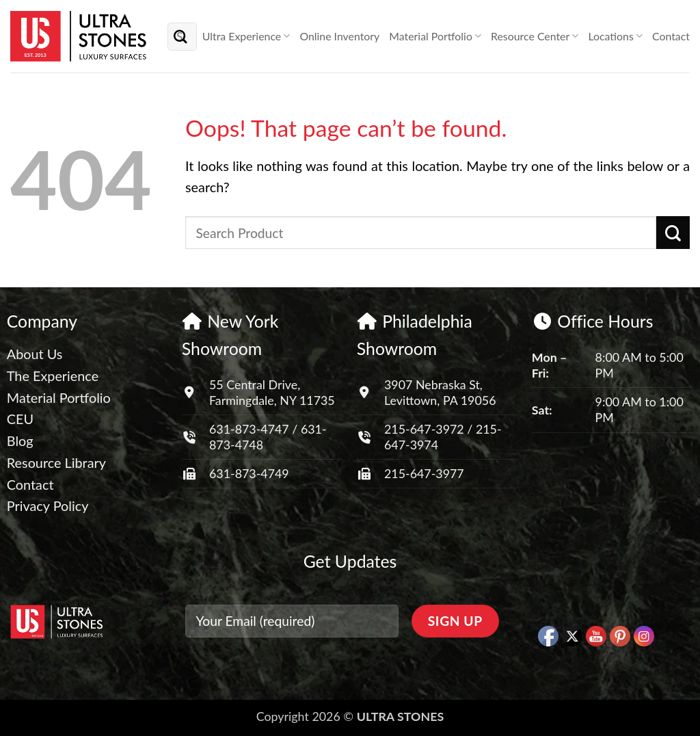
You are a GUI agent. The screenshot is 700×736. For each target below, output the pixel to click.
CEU (20, 419)
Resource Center (535, 36)
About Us (35, 354)
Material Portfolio (435, 36)
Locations (615, 36)
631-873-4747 (249, 429)
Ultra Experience (246, 36)
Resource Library (56, 462)
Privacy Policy (48, 505)
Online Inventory (339, 36)
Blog (20, 441)
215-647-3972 (426, 429)
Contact (671, 36)
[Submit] (181, 36)
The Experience (53, 376)
